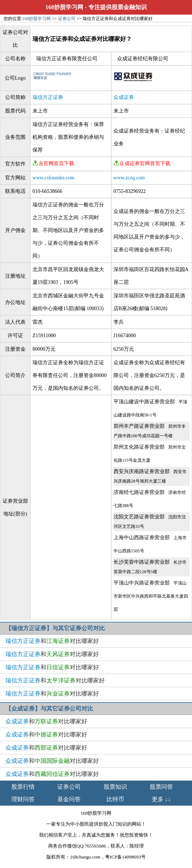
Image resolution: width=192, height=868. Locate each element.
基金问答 (69, 799)
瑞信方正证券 (48, 97)
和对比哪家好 (52, 641)
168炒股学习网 (64, 7)
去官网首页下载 (53, 163)
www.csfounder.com (53, 178)
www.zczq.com (129, 178)
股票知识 (115, 787)
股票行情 (23, 787)
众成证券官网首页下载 (142, 163)
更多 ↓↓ (161, 799)
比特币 (115, 799)
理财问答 (23, 799)
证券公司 (67, 19)
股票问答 (161, 787)
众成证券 (124, 97)
